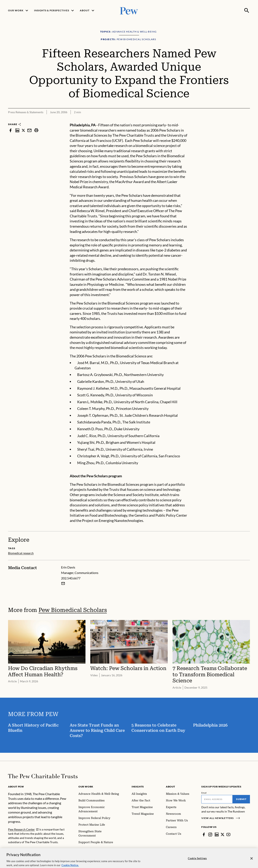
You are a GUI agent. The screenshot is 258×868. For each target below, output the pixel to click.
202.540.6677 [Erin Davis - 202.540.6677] (71, 578)
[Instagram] (210, 834)
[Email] (217, 799)
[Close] (252, 862)
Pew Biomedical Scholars (73, 610)
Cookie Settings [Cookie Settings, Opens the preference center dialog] (197, 862)
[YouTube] (228, 834)
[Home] (43, 776)
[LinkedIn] (217, 834)
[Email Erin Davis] (63, 583)
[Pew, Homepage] (129, 10)
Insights (138, 787)
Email (204, 793)
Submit (241, 799)
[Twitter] (223, 834)
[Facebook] (204, 834)
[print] (36, 130)
